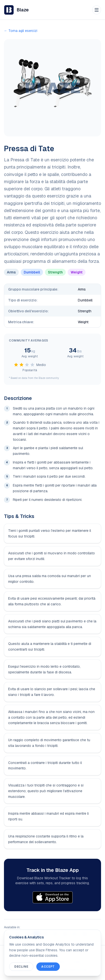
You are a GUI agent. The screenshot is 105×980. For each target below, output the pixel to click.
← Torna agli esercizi (21, 31)
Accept (48, 967)
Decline (21, 967)
